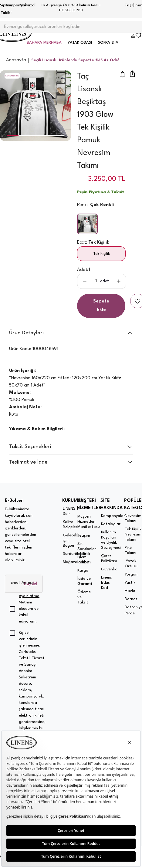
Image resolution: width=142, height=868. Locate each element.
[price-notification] (123, 74)
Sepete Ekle (101, 306)
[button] (13, 136)
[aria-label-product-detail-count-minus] (85, 281)
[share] (132, 74)
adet (105, 281)
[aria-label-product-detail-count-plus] (119, 281)
